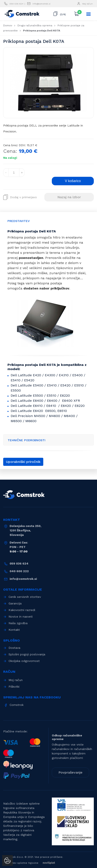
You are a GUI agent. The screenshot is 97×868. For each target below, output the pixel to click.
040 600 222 (19, 571)
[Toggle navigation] (89, 14)
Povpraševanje (70, 772)
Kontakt (14, 630)
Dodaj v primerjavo (20, 197)
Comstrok (17, 705)
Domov (8, 25)
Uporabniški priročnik (23, 462)
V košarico (73, 181)
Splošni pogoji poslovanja (27, 654)
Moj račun (88, 4)
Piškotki (14, 687)
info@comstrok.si (41, 4)
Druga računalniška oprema (35, 25)
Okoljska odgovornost (24, 661)
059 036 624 (16, 4)
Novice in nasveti (21, 617)
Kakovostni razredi (22, 610)
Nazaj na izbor (69, 197)
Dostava (14, 648)
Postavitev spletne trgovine (31, 863)
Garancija (15, 603)
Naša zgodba (18, 623)
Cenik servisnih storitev (25, 597)
